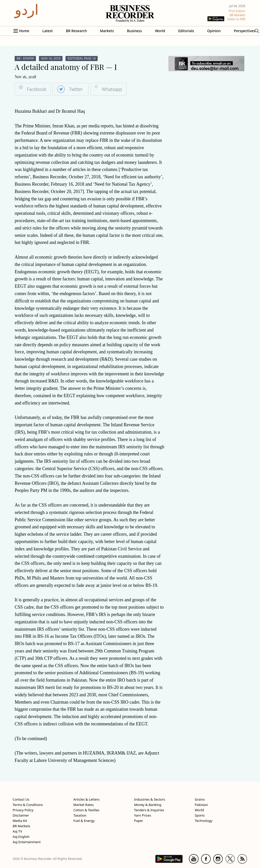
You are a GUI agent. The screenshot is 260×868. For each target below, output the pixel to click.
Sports (200, 815)
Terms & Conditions (28, 805)
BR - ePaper (25, 59)
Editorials (186, 31)
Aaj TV (17, 831)
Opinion (214, 31)
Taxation (80, 815)
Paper (139, 821)
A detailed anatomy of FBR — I (66, 67)
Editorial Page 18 (82, 59)
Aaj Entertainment (27, 842)
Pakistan (201, 805)
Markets (107, 31)
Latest (47, 31)
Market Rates (83, 805)
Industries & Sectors (150, 799)
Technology (204, 821)
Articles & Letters (86, 799)
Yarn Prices (143, 815)
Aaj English (21, 837)
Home (24, 31)
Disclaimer (21, 815)
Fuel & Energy (84, 821)
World (160, 31)
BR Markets (21, 826)
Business (134, 31)
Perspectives (245, 31)
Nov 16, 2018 (51, 59)
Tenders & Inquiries (149, 810)
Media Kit (20, 821)
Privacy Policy (23, 810)
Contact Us (21, 799)
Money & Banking (148, 805)
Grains (200, 799)
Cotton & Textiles (86, 810)
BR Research (77, 31)
